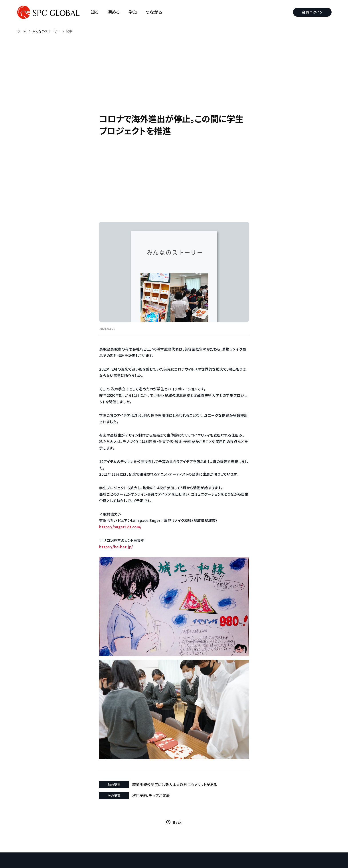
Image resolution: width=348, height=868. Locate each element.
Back (177, 812)
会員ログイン (311, 12)
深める (115, 12)
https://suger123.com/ (126, 532)
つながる (155, 12)
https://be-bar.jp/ (122, 552)
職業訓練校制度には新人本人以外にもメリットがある (178, 774)
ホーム (22, 31)
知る (96, 12)
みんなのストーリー (46, 31)
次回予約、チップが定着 (155, 785)
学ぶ (134, 12)
